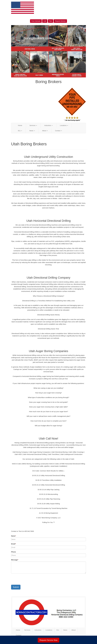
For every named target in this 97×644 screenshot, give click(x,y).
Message (15, 560)
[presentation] (27, 579)
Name (14, 536)
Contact (58, 131)
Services (33, 125)
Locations (64, 125)
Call (45, 21)
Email (14, 544)
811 (20, 131)
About (45, 131)
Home (20, 125)
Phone (14, 552)
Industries (48, 125)
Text (51, 21)
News (32, 131)
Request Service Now (48, 640)
